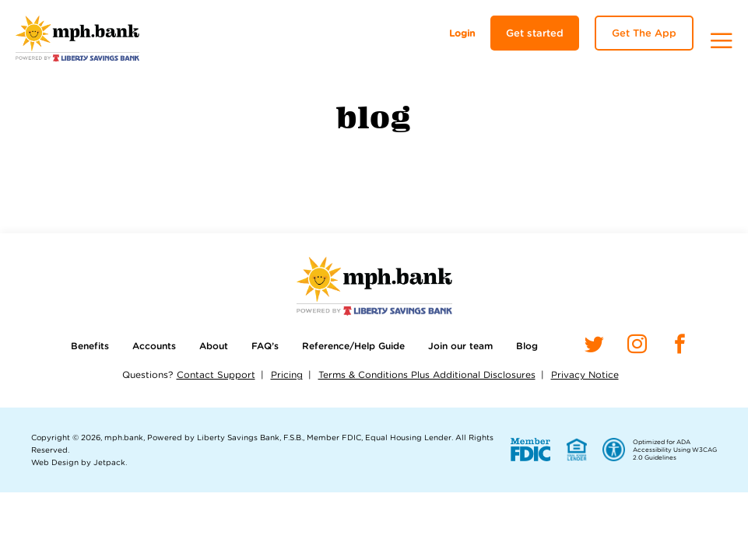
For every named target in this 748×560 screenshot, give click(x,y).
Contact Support (216, 374)
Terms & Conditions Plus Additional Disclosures (427, 374)
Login (462, 33)
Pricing (287, 374)
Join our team (460, 346)
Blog (527, 346)
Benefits (90, 346)
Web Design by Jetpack (78, 462)
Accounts (154, 346)
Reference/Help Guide (353, 346)
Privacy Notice (585, 374)
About (214, 346)
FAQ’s (265, 346)
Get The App (644, 33)
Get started (535, 33)
